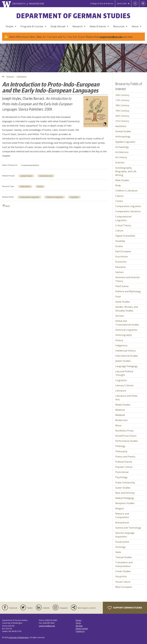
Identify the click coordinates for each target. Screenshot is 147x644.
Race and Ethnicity (125, 493)
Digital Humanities (125, 236)
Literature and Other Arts (126, 398)
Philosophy (121, 451)
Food (118, 297)
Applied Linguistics (125, 142)
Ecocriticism (122, 257)
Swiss (118, 552)
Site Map (79, 626)
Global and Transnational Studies (127, 323)
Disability (120, 241)
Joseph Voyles (26, 176)
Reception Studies (125, 503)
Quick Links (122, 4)
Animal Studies (123, 131)
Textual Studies (124, 557)
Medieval (120, 415)
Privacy (79, 620)
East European (123, 251)
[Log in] (135, 4)
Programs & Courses (32, 26)
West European (124, 587)
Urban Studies (123, 571)
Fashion (120, 272)
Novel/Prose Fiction (126, 436)
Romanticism (122, 523)
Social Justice (122, 542)
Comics (119, 201)
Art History (121, 157)
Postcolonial (122, 472)
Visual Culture (123, 582)
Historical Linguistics (55, 197)
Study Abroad (58, 26)
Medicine (120, 410)
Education (121, 267)
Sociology (120, 547)
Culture (119, 231)
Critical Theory (123, 225)
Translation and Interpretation (124, 564)
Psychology (121, 477)
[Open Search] (143, 4)
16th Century (122, 95)
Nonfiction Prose (124, 431)
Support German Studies (125, 608)
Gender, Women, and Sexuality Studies (127, 309)
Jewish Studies (123, 361)
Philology (120, 446)
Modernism (121, 420)
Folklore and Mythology (128, 291)
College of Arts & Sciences (102, 4)
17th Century (122, 100)
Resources (119, 26)
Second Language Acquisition (125, 535)
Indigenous (121, 345)
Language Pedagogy (126, 366)
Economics (121, 262)
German (120, 316)
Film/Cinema (122, 286)
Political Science (124, 462)
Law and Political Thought (124, 373)
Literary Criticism (124, 385)
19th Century (122, 111)
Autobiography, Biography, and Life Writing (126, 171)
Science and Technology (128, 528)
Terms (78, 623)
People (10, 26)
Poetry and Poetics (125, 457)
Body (118, 185)
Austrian (120, 162)
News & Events (98, 26)
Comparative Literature (128, 211)
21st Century (122, 121)
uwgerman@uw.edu (111, 37)
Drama (119, 246)
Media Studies (123, 405)
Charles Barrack (46, 176)
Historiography (124, 335)
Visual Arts (121, 576)
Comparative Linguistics (29, 197)
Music (118, 425)
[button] (96, 111)
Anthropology (123, 137)
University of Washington (19, 637)
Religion (120, 508)
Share (6, 206)
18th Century (122, 105)
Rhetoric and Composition (122, 516)
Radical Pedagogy (125, 498)
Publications (22, 77)
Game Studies (123, 302)
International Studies (127, 356)
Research (78, 26)
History (119, 340)
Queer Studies (123, 488)
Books (40, 186)
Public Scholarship (125, 483)
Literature (121, 391)
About (135, 26)
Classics (119, 196)
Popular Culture (124, 467)
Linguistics (74, 197)
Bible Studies (122, 180)
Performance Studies (127, 441)
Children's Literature (126, 191)
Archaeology (122, 147)
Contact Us (80, 631)
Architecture (122, 152)
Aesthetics (121, 126)
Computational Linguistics (123, 218)
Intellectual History (125, 351)
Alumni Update (82, 629)
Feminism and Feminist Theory (127, 279)
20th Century (122, 116)
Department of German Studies (73, 16)
